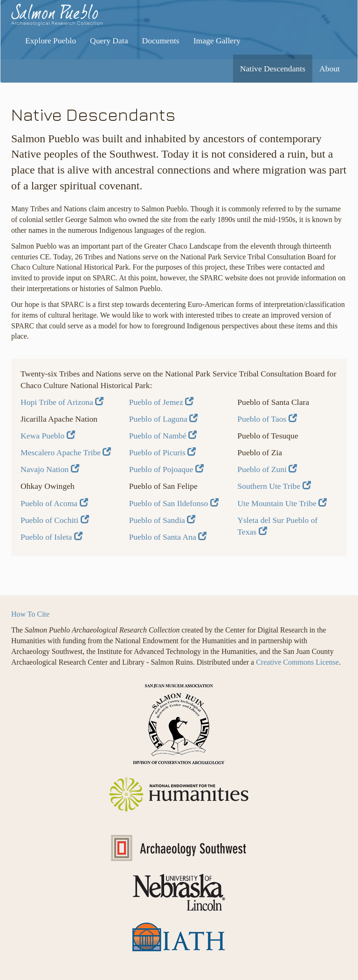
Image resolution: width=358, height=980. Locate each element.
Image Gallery (217, 41)
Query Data (109, 41)
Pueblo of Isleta (52, 537)
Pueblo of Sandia (162, 520)
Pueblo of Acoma (54, 503)
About (330, 69)
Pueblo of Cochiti (55, 520)
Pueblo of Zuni (267, 469)
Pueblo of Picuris (163, 452)
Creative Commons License (297, 662)
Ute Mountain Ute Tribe (282, 503)
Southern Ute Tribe (274, 486)
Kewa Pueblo (48, 436)
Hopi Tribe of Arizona (62, 402)
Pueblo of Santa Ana (168, 537)
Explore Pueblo (51, 41)
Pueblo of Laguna (163, 419)
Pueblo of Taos (267, 419)
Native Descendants (273, 69)
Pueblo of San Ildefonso (174, 503)
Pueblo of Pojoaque (166, 469)
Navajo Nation (50, 469)
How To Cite (30, 614)
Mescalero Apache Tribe (66, 452)
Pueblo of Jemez (162, 402)
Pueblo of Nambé (163, 436)
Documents (161, 41)
